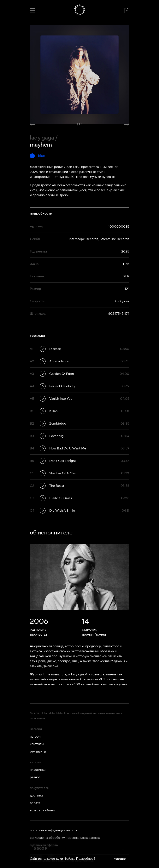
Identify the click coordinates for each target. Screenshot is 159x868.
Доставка (37, 795)
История (36, 737)
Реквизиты (38, 751)
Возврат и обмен (42, 810)
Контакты (37, 744)
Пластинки (38, 770)
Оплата (35, 803)
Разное (35, 777)
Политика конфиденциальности (54, 830)
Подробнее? (86, 859)
